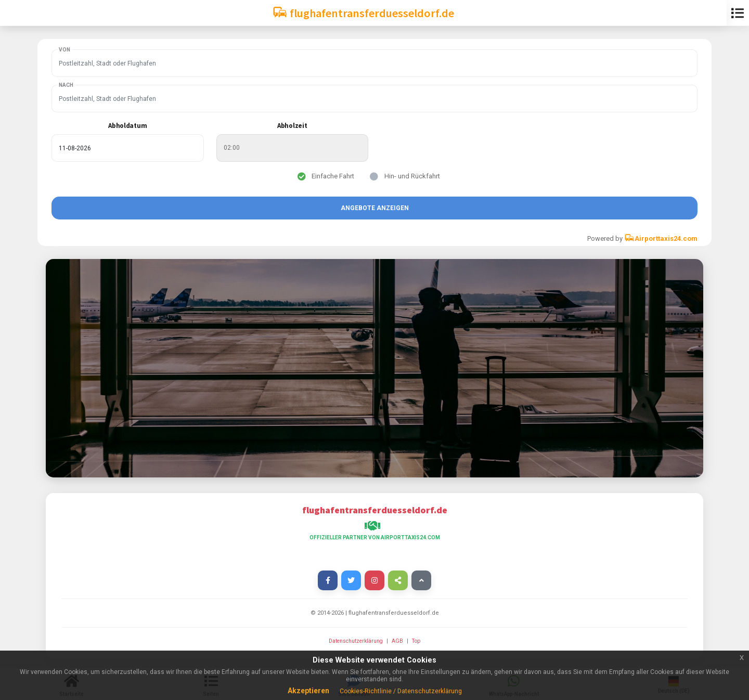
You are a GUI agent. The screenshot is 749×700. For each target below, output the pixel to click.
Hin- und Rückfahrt (412, 176)
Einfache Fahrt (333, 176)
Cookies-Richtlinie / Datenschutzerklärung (401, 691)
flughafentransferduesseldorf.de (363, 12)
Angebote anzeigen (375, 208)
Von (64, 50)
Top (416, 641)
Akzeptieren (308, 691)
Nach (66, 85)
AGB (398, 641)
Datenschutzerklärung (356, 641)
